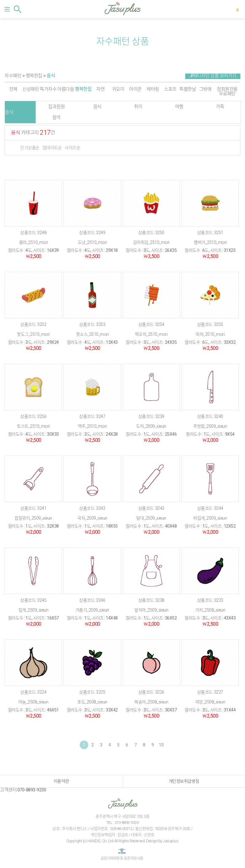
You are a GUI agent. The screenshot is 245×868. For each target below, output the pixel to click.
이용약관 (61, 781)
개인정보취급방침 (184, 781)
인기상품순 (30, 148)
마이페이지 (228, 9)
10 (161, 745)
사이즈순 (72, 148)
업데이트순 (52, 148)
